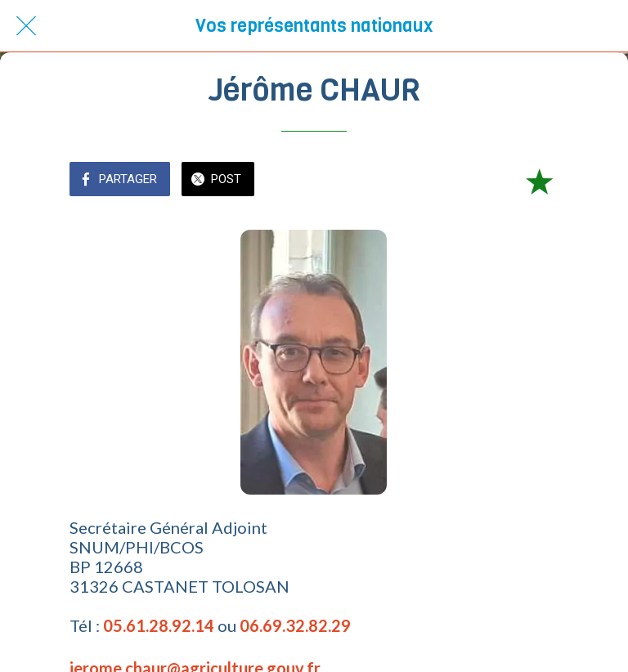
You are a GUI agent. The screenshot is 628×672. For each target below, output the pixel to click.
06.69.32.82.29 (295, 625)
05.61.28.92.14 (159, 625)
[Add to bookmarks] (539, 181)
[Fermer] (26, 26)
